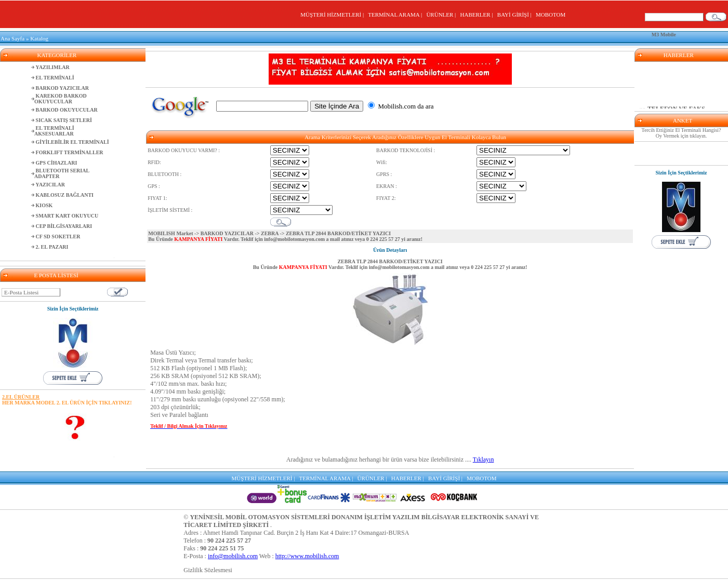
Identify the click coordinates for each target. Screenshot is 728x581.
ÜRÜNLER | (442, 15)
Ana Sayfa (12, 38)
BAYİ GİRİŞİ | (516, 15)
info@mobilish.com (233, 556)
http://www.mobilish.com (307, 556)
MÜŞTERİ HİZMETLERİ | (333, 15)
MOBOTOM (551, 15)
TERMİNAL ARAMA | (396, 15)
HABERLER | (478, 15)
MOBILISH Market (170, 233)
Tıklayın (484, 460)
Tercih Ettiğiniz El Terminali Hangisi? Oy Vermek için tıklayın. (681, 133)
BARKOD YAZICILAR (227, 233)
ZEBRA (270, 233)
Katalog (39, 38)
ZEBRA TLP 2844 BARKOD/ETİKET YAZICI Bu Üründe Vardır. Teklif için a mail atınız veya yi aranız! (390, 264)
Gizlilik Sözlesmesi (208, 570)
